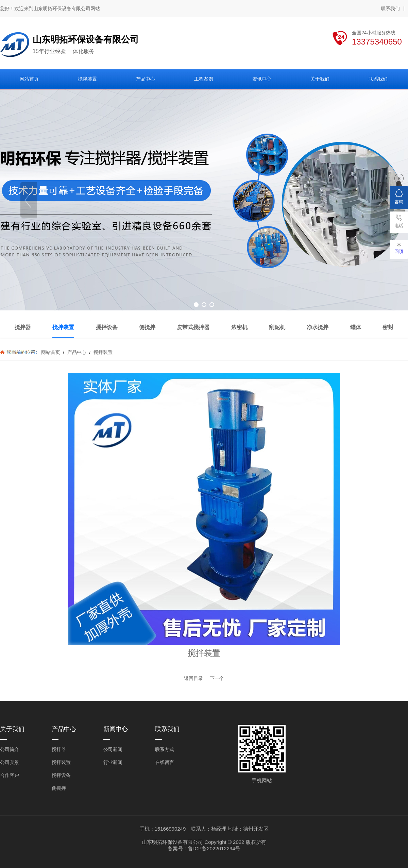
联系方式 (165, 749)
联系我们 (390, 8)
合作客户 (10, 775)
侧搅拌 (59, 788)
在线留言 (165, 762)
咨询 (399, 197)
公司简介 (10, 749)
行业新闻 (113, 762)
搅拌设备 (61, 775)
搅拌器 (59, 749)
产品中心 (77, 352)
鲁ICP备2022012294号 (214, 848)
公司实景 (10, 762)
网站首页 (51, 352)
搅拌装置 (102, 352)
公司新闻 (113, 749)
